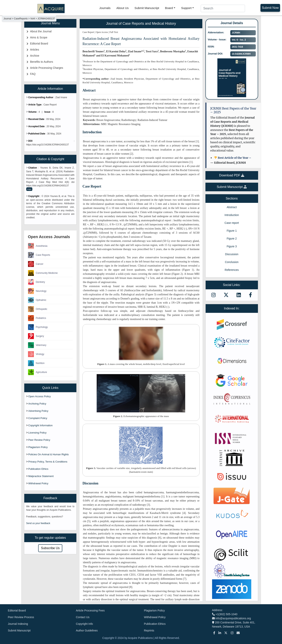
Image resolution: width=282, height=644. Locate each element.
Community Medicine (43, 273)
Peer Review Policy (39, 440)
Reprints (149, 630)
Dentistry (37, 282)
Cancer (36, 264)
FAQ (33, 74)
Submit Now (270, 8)
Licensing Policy (37, 433)
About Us (122, 8)
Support (186, 8)
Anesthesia (38, 246)
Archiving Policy (37, 404)
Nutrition (36, 363)
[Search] (223, 8)
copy (29, 189)
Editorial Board (39, 44)
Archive (35, 56)
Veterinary (37, 345)
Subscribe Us (50, 548)
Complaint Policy (38, 418)
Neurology (37, 291)
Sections (232, 198)
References (232, 270)
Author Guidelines (87, 630)
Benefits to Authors (42, 62)
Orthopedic (38, 309)
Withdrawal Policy (38, 483)
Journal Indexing (18, 624)
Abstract (232, 207)
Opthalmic (37, 300)
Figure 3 (232, 246)
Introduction (232, 215)
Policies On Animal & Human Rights (48, 454)
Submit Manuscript (147, 8)
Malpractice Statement (41, 476)
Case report (232, 223)
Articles (35, 50)
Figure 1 (232, 231)
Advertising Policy (38, 411)
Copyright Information (40, 425)
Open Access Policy (39, 396)
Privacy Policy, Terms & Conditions (48, 462)
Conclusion (232, 262)
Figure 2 (232, 239)
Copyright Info (85, 624)
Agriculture (38, 372)
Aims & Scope (39, 37)
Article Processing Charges (47, 68)
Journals (105, 8)
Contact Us (83, 617)
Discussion (232, 254)
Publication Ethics (38, 469)
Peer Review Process (21, 617)
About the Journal (41, 31)
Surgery (36, 336)
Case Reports (39, 255)
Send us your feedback (38, 523)
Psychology (38, 327)
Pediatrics (37, 318)
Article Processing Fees (90, 610)
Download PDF (232, 175)
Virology (36, 354)
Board (169, 8)
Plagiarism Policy (38, 447)
